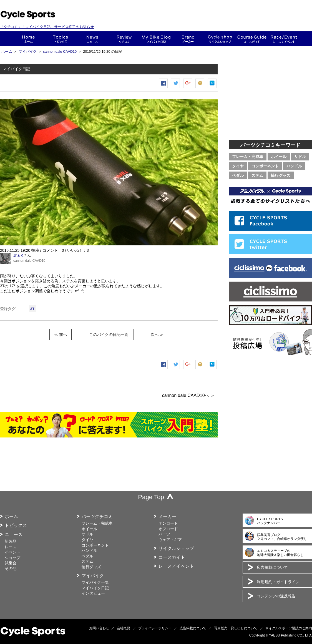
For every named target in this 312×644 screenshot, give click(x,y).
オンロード (168, 523)
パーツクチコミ (97, 516)
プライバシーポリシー (155, 628)
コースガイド (252, 39)
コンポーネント (265, 166)
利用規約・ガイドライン (278, 582)
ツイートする (176, 88)
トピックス (60, 39)
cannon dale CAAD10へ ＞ (188, 395)
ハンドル (294, 166)
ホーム (28, 39)
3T (32, 309)
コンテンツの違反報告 (276, 596)
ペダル (238, 175)
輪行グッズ (281, 175)
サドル (300, 157)
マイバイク (28, 52)
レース (11, 547)
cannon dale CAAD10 (60, 52)
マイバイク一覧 (95, 582)
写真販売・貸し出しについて (236, 628)
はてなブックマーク (212, 88)
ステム (257, 175)
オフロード (168, 529)
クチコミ (124, 39)
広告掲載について (272, 567)
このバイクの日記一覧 (109, 334)
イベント (12, 552)
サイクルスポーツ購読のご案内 (289, 628)
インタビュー (93, 593)
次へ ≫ (157, 334)
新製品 (11, 541)
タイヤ (238, 166)
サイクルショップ (176, 548)
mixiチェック (200, 88)
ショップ (220, 39)
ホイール (279, 157)
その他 (11, 568)
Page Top (151, 497)
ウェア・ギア (170, 540)
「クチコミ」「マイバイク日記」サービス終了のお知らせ (47, 27)
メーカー (188, 39)
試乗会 (11, 563)
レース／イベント (176, 566)
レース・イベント (284, 39)
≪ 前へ (61, 334)
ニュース (92, 39)
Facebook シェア (163, 88)
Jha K (18, 255)
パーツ (164, 534)
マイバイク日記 (95, 588)
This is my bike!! (156, 39)
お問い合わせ (99, 628)
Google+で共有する (188, 88)
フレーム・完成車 (248, 157)
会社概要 (124, 628)
